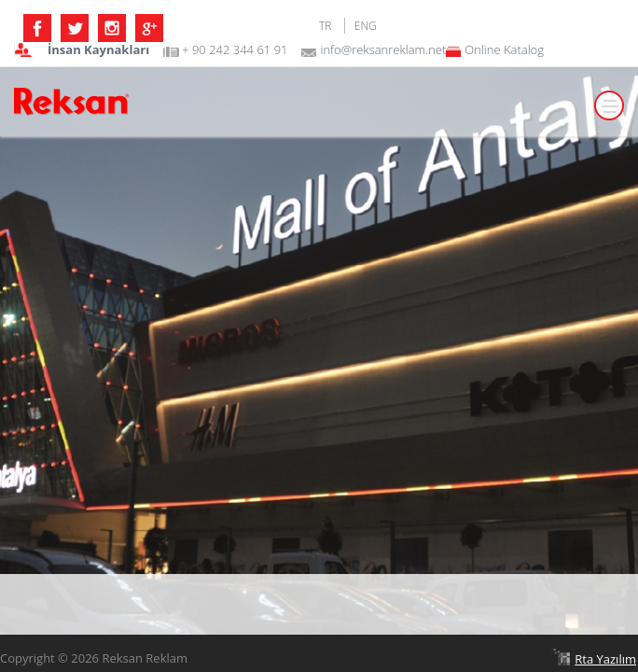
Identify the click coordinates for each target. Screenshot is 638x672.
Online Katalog (504, 50)
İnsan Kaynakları (98, 50)
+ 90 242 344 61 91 (235, 50)
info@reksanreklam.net (383, 50)
